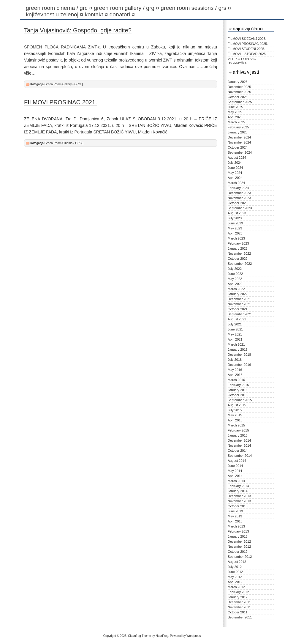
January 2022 (238, 294)
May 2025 (235, 112)
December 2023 (239, 193)
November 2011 (239, 607)
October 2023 (238, 203)
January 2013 (238, 536)
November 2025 (239, 92)
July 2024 (235, 163)
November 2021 (239, 304)
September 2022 (240, 264)
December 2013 (239, 496)
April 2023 (235, 233)
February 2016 (238, 385)
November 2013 (239, 501)
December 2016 (239, 365)
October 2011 (238, 612)
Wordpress (194, 636)
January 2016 (238, 390)
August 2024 (237, 158)
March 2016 (236, 380)
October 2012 (238, 552)
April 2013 (235, 521)
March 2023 (236, 238)
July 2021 (235, 324)
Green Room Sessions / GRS (197, 8)
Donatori (123, 14)
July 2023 (235, 218)
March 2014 (236, 481)
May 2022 (235, 279)
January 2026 (238, 82)
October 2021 (238, 309)
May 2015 (235, 415)
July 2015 (235, 410)
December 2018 (239, 355)
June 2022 (235, 274)
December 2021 (239, 299)
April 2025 (235, 117)
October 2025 (238, 97)
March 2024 (236, 183)
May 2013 (235, 516)
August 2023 (237, 213)
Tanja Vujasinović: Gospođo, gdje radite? (78, 30)
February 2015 (238, 430)
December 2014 (239, 440)
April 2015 (235, 420)
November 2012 (239, 547)
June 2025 (235, 107)
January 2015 (238, 435)
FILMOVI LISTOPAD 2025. (247, 54)
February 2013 (238, 531)
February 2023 (238, 243)
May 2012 (235, 577)
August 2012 (237, 562)
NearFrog (162, 636)
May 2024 (235, 173)
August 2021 (237, 319)
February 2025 (238, 127)
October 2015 (238, 395)
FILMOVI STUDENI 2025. (246, 49)
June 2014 (235, 466)
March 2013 (236, 526)
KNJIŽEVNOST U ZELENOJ (55, 14)
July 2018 (235, 360)
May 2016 (235, 370)
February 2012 (238, 592)
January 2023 (238, 248)
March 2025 (236, 122)
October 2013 (238, 506)
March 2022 (236, 289)
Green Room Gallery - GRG (63, 84)
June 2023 (235, 223)
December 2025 (239, 87)
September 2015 (240, 400)
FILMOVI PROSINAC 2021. (61, 102)
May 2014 (235, 471)
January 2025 (238, 132)
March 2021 (236, 344)
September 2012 (240, 557)
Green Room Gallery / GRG (127, 8)
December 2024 (239, 137)
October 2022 (238, 259)
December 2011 (239, 602)
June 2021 (235, 329)
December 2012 (239, 541)
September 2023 (240, 208)
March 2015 (236, 425)
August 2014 (237, 461)
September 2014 (240, 456)
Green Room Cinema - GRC (63, 143)
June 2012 (235, 572)
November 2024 (239, 142)
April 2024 (235, 178)
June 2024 (235, 168)
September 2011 (240, 617)
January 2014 (238, 491)
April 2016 (235, 375)
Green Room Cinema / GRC (60, 8)
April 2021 (235, 339)
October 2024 (238, 147)
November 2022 (239, 253)
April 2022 (235, 284)
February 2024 (238, 188)
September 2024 (240, 152)
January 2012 (238, 597)
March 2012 (236, 587)
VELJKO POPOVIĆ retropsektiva (242, 61)
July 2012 (235, 567)
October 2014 (238, 451)
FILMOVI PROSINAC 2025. (248, 44)
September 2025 (240, 102)
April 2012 (235, 582)
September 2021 (240, 314)
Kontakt (97, 14)
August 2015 (237, 405)
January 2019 (238, 349)
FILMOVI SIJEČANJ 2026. (247, 39)
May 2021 (235, 334)
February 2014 (238, 486)
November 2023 (239, 198)
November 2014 (239, 445)
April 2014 (235, 476)
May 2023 (235, 228)
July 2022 (235, 269)
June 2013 (235, 511)
